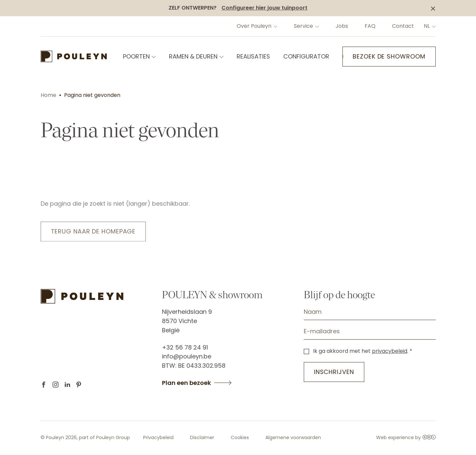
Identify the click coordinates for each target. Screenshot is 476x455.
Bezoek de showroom (389, 56)
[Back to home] (74, 56)
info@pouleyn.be (187, 356)
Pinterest (79, 385)
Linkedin (67, 385)
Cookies (240, 437)
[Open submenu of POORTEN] (153, 57)
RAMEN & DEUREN (193, 56)
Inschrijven (334, 372)
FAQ (370, 26)
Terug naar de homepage (93, 232)
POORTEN (136, 56)
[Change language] (433, 26)
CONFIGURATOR (306, 56)
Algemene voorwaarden (293, 437)
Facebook (44, 385)
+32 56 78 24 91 (185, 347)
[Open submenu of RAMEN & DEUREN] (221, 57)
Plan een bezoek (186, 383)
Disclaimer (202, 437)
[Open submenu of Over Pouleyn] (275, 26)
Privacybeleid (158, 437)
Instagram (56, 385)
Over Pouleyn (254, 26)
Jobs (342, 26)
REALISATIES (253, 56)
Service (303, 26)
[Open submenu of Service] (316, 26)
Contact (403, 26)
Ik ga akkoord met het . (361, 351)
